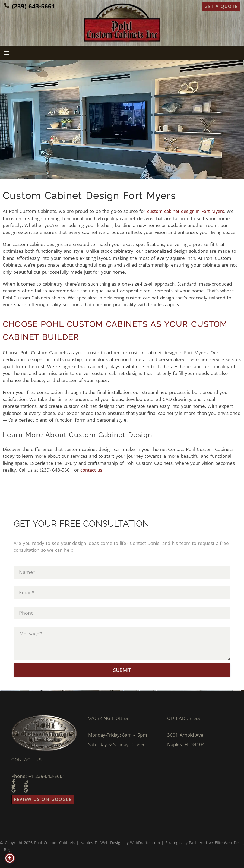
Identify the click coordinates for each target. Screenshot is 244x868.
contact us (91, 470)
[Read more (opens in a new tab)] (30, 6)
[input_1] (122, 572)
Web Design (112, 843)
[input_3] (122, 593)
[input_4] (122, 613)
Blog (8, 850)
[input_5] (122, 643)
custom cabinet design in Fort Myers (186, 211)
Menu (7, 53)
